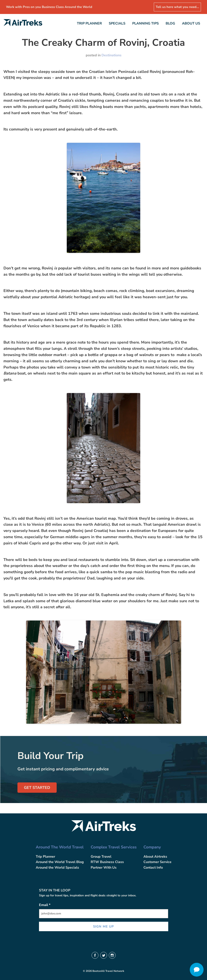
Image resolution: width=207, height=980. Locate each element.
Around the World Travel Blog (60, 862)
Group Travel (101, 857)
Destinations (111, 55)
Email (45, 905)
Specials (117, 23)
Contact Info (153, 868)
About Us (191, 23)
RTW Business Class (107, 862)
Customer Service (157, 862)
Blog (170, 23)
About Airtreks (155, 857)
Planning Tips (146, 23)
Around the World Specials (57, 868)
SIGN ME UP (103, 926)
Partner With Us (104, 868)
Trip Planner (89, 23)
